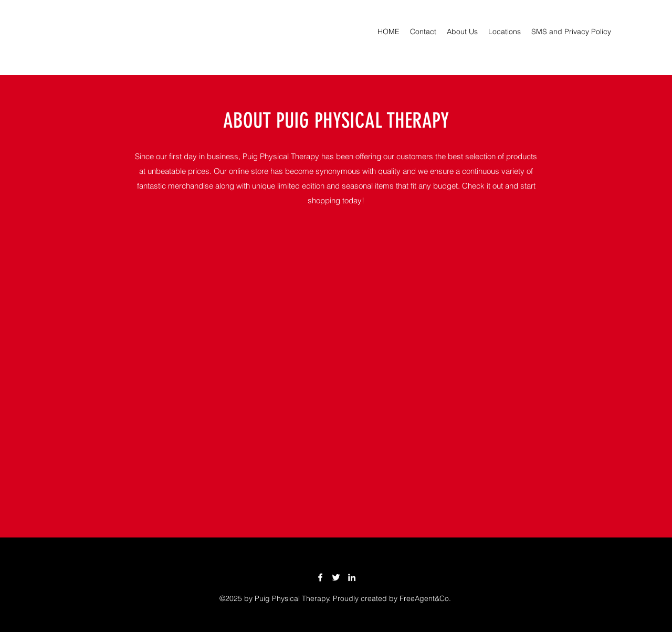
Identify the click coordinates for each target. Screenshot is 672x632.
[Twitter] (336, 577)
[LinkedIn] (352, 577)
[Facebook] (320, 577)
